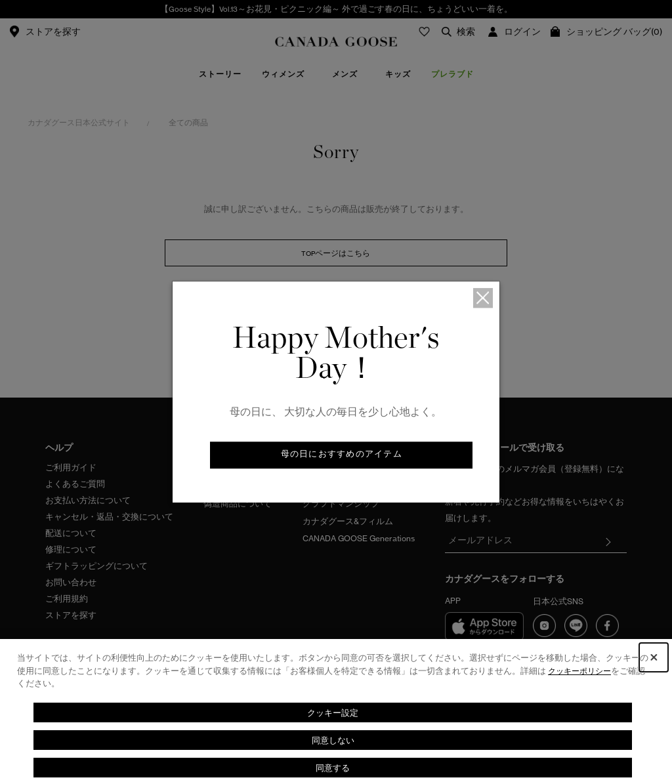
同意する (333, 767)
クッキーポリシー (582, 671)
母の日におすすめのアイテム (341, 456)
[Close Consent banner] (654, 657)
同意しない (333, 740)
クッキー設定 (333, 712)
